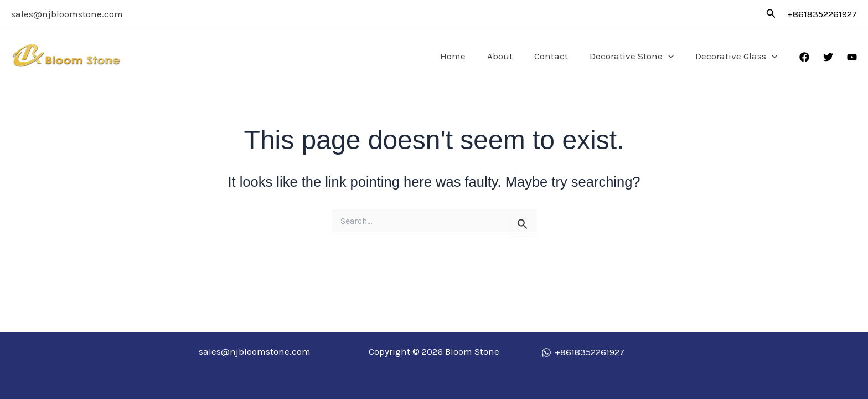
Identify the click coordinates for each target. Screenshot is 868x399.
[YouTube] (852, 57)
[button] (771, 14)
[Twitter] (828, 57)
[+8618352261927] (583, 352)
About (510, 56)
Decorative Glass (738, 56)
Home (466, 56)
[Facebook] (804, 57)
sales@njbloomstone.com (67, 14)
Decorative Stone (636, 56)
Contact (558, 56)
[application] (673, 56)
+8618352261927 (822, 14)
